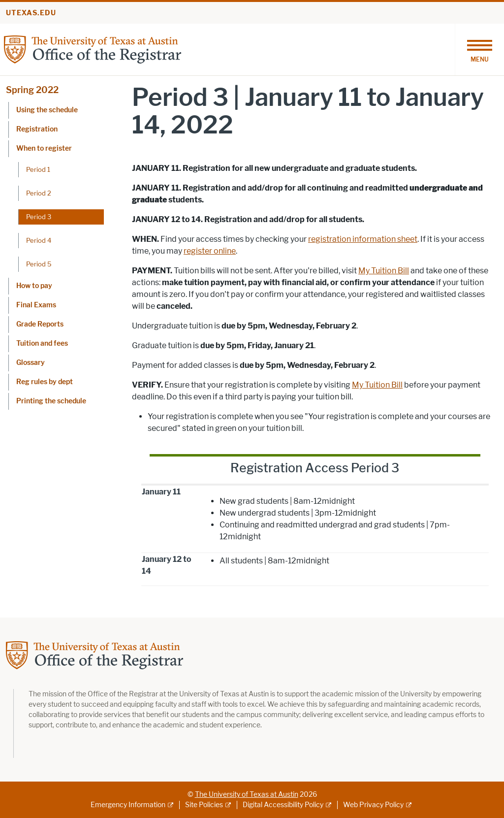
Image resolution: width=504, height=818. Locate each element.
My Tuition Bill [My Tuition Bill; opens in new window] (384, 271)
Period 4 (39, 240)
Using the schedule (47, 110)
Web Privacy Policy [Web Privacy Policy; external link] (373, 805)
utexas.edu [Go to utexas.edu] (31, 13)
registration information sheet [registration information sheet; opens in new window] (363, 239)
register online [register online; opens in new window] (210, 251)
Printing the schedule (51, 401)
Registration (37, 129)
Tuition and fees (42, 344)
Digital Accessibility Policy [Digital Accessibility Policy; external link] (283, 805)
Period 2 (39, 193)
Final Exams (36, 305)
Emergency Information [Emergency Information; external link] (128, 805)
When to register (44, 148)
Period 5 (39, 264)
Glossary (31, 363)
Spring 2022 (32, 90)
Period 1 (38, 169)
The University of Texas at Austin (247, 795)
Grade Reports (40, 324)
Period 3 (39, 217)
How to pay (34, 286)
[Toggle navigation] (479, 49)
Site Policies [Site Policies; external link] (204, 805)
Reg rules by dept (45, 382)
